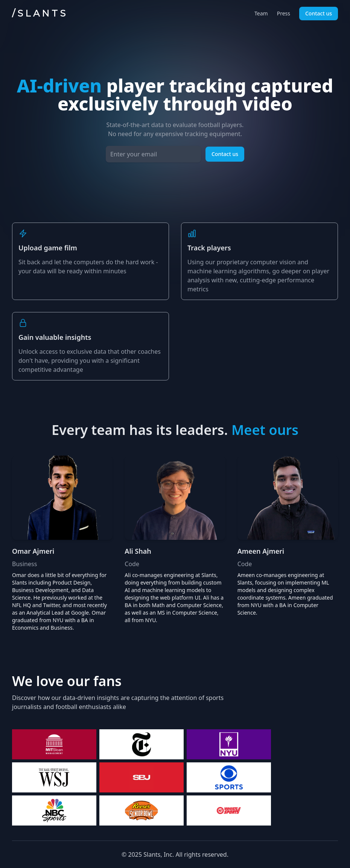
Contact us (319, 13)
